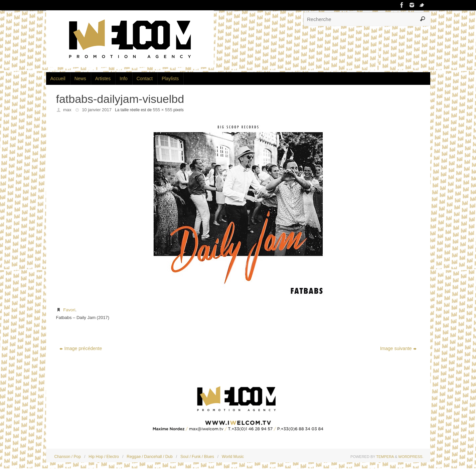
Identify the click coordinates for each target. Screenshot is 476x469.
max (67, 110)
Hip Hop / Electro (104, 457)
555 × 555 (162, 110)
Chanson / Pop (68, 457)
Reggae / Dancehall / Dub (149, 457)
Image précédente (81, 348)
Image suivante (398, 348)
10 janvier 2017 (97, 110)
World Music (233, 457)
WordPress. (411, 457)
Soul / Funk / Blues (197, 457)
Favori (69, 310)
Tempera (385, 457)
